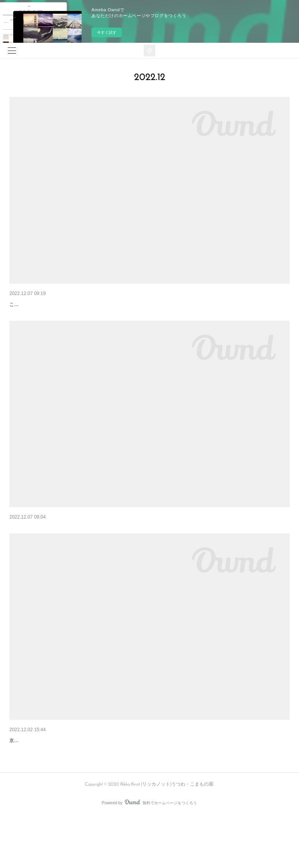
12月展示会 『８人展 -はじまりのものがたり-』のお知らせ (81, 772)
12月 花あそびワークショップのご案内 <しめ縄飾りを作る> (83, 548)
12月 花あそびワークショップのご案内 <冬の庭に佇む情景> (83, 304)
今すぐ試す (107, 32)
